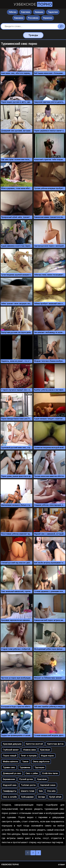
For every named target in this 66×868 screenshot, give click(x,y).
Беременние (9, 779)
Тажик (25, 762)
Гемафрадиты (10, 791)
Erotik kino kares (50, 773)
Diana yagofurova (41, 762)
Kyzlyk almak (55, 797)
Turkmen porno (28, 785)
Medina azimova (10, 762)
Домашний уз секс (12, 773)
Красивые (45, 750)
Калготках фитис (55, 744)
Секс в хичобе (10, 797)
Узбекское (33, 4)
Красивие (42, 779)
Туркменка (25, 767)
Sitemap (61, 865)
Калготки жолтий (34, 744)
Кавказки (19, 18)
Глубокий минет (11, 750)
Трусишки (39, 767)
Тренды (33, 35)
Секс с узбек (32, 773)
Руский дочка (26, 779)
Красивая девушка (12, 744)
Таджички (53, 12)
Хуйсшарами (27, 797)
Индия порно (47, 756)
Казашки (39, 12)
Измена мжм (29, 750)
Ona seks (51, 791)
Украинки (48, 18)
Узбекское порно (10, 865)
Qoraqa (41, 797)
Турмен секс (9, 767)
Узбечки (12, 12)
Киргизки (26, 12)
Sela (41, 791)
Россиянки (33, 18)
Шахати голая (27, 791)
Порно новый (9, 756)
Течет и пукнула (28, 756)
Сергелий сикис (48, 785)
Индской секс (10, 785)
